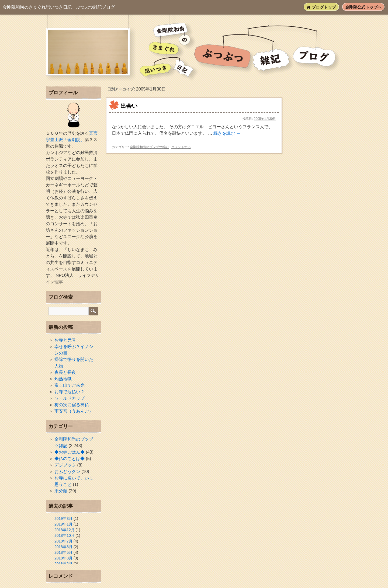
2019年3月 (63, 519)
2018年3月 (63, 558)
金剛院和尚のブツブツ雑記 (149, 147)
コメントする (181, 147)
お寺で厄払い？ (70, 392)
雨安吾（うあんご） (74, 411)
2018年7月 (63, 541)
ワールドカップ (70, 398)
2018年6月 (63, 547)
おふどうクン (67, 472)
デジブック (65, 465)
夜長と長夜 (65, 372)
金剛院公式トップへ (363, 7)
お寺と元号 (65, 340)
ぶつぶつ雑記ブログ (59, 7)
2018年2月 (63, 564)
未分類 (61, 491)
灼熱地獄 (63, 379)
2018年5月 (63, 552)
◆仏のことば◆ (70, 459)
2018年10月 (65, 535)
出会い (129, 106)
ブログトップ (321, 7)
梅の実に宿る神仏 (72, 405)
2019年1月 (63, 524)
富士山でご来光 (70, 385)
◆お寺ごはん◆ (70, 452)
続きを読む (227, 133)
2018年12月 (65, 530)
